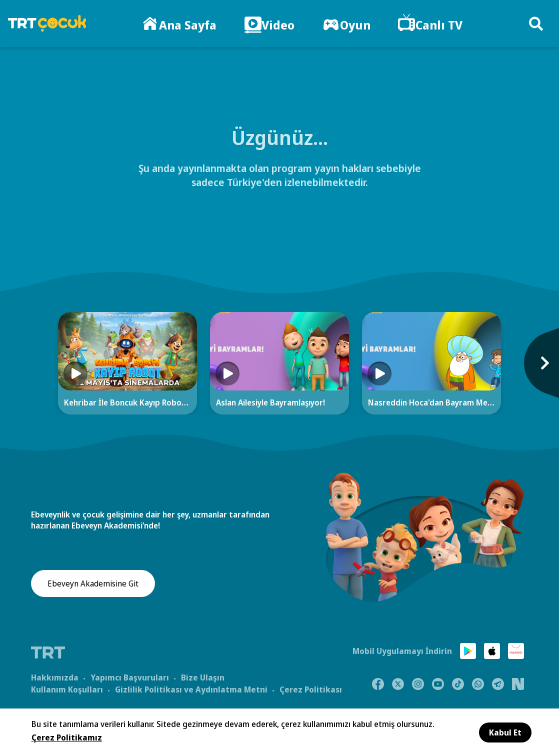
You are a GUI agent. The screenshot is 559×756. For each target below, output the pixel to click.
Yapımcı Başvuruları (130, 676)
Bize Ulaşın (203, 676)
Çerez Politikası (311, 688)
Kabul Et (505, 732)
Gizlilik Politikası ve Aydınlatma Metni (191, 688)
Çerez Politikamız (67, 737)
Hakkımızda (55, 676)
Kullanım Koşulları (67, 688)
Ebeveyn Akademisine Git (93, 584)
